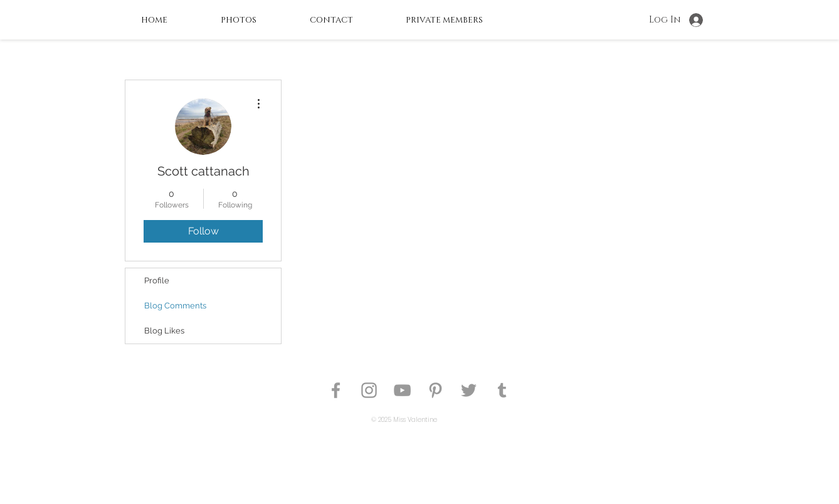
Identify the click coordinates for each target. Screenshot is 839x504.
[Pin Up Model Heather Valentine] (336, 390)
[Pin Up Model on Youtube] (402, 390)
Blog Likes (164, 331)
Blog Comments (175, 306)
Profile (157, 281)
